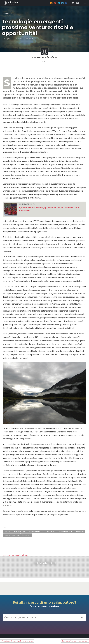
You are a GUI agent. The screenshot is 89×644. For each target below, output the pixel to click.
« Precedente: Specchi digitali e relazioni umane (17, 641)
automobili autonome (37, 531)
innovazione (27, 535)
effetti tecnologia (20, 531)
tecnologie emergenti (12, 535)
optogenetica (52, 531)
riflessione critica (66, 531)
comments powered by (15, 555)
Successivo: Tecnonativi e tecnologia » (75, 641)
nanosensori (79, 531)
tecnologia (8, 531)
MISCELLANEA (8, 13)
